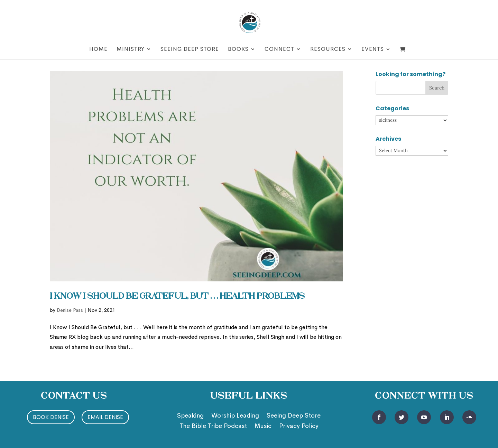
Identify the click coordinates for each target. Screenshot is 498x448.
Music (263, 427)
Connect (279, 50)
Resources (328, 50)
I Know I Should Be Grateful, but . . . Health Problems (177, 297)
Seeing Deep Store (190, 50)
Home (98, 50)
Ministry (131, 50)
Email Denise (105, 417)
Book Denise (51, 417)
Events (373, 50)
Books (238, 50)
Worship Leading (235, 416)
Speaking (190, 416)
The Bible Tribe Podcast (213, 427)
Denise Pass (70, 310)
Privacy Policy (299, 427)
